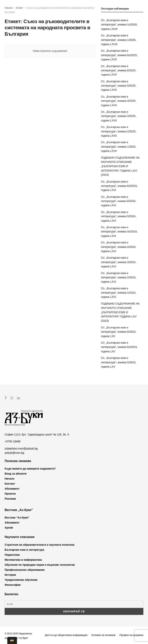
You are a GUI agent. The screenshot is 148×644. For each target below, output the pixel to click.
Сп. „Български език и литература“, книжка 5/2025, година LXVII (119, 86)
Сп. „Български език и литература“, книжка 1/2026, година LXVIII (119, 40)
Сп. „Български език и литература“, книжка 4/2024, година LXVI (119, 247)
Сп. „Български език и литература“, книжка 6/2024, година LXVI (119, 201)
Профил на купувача (131, 635)
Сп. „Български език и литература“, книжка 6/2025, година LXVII (119, 70)
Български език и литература (24, 550)
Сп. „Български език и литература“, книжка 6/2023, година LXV (119, 332)
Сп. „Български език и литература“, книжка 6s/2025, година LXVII (119, 55)
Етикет (20, 8)
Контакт (10, 484)
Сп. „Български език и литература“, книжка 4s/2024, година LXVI (119, 232)
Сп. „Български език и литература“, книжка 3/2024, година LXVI (119, 262)
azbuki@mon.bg (14, 453)
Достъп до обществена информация (66, 635)
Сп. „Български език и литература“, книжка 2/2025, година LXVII (119, 131)
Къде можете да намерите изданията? (30, 469)
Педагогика (12, 555)
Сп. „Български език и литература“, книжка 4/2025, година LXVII (119, 101)
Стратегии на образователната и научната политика (40, 545)
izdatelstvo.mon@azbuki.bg (21, 449)
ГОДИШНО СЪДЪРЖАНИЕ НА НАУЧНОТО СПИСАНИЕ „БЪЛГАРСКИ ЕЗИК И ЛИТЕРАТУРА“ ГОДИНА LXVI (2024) (120, 166)
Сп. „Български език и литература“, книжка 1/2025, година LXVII (119, 147)
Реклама (10, 499)
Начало (9, 8)
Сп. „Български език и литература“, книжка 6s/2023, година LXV (119, 347)
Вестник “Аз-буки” (17, 518)
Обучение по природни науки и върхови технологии (40, 565)
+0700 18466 (13, 441)
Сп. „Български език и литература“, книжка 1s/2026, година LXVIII (119, 25)
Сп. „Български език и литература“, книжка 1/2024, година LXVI (119, 293)
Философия (13, 585)
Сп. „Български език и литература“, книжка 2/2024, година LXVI (119, 277)
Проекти (10, 494)
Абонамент (12, 489)
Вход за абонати (16, 474)
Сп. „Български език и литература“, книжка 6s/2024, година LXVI (119, 186)
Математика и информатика (23, 560)
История (10, 575)
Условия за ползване (103, 635)
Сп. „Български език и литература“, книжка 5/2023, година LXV (119, 362)
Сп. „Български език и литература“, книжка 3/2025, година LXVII (119, 116)
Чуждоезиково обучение (21, 580)
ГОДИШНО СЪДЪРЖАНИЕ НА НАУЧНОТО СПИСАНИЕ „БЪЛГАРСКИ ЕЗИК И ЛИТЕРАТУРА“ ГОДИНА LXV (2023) (120, 312)
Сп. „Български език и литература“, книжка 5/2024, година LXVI (119, 216)
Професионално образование (25, 570)
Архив (9, 528)
